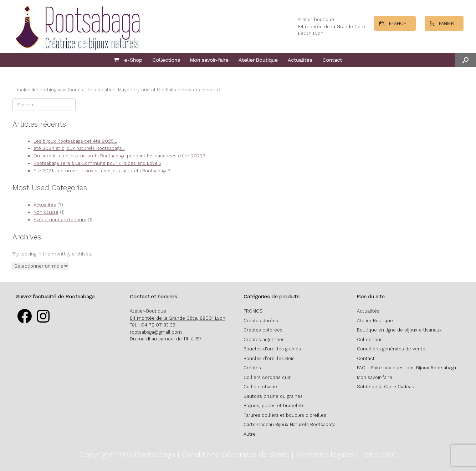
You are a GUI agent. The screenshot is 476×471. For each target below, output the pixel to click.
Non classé (46, 212)
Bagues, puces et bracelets (274, 406)
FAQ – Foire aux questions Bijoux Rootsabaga (406, 368)
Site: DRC (380, 454)
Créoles (252, 368)
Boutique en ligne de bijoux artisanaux (399, 330)
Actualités (300, 60)
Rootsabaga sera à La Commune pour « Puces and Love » (97, 163)
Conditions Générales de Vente (236, 454)
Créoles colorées (263, 330)
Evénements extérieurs (60, 220)
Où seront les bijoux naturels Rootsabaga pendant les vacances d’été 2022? (119, 156)
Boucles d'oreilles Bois (269, 358)
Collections (166, 60)
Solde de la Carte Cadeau (386, 387)
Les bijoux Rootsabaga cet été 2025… (75, 141)
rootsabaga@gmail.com (156, 332)
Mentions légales (325, 454)
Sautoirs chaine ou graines (273, 396)
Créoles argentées (264, 340)
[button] (465, 60)
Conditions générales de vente (391, 349)
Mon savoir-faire (209, 60)
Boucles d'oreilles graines (272, 349)
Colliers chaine (260, 387)
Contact (332, 60)
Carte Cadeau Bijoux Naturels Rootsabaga (290, 424)
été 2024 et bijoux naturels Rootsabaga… (79, 148)
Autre (250, 434)
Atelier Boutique (258, 60)
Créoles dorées (261, 321)
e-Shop (128, 60)
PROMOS (253, 311)
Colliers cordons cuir (267, 377)
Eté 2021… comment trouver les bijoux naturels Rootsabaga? (102, 171)
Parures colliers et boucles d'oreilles (285, 415)
